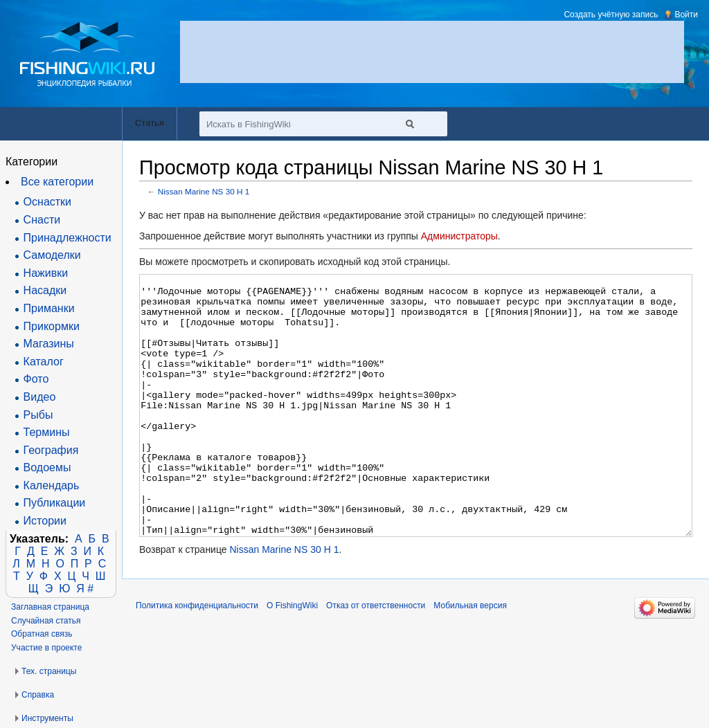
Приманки (49, 308)
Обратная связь (42, 634)
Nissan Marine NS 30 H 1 (204, 191)
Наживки (46, 273)
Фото (36, 379)
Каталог (44, 362)
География (51, 450)
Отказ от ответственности (376, 657)
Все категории (57, 182)
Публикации (55, 503)
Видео (40, 397)
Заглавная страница (50, 607)
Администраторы (459, 236)
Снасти (42, 220)
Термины (47, 432)
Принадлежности (68, 238)
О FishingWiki (292, 657)
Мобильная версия (470, 657)
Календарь (52, 485)
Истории (45, 521)
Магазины (49, 344)
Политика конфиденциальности (197, 657)
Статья (150, 123)
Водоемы (47, 467)
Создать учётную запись (611, 15)
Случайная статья (46, 621)
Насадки (45, 290)
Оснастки (47, 202)
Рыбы (38, 415)
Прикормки (52, 326)
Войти (686, 15)
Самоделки (52, 255)
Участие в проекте (46, 648)
